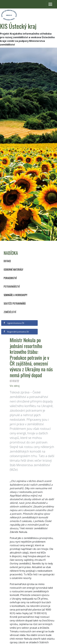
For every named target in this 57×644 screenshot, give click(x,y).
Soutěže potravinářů (15, 304)
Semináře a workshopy (16, 295)
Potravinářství (12, 287)
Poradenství (10, 278)
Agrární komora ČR (14, 323)
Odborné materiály (13, 270)
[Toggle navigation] (50, 4)
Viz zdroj (15, 386)
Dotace (7, 261)
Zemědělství (10, 312)
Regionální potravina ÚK (16, 332)
